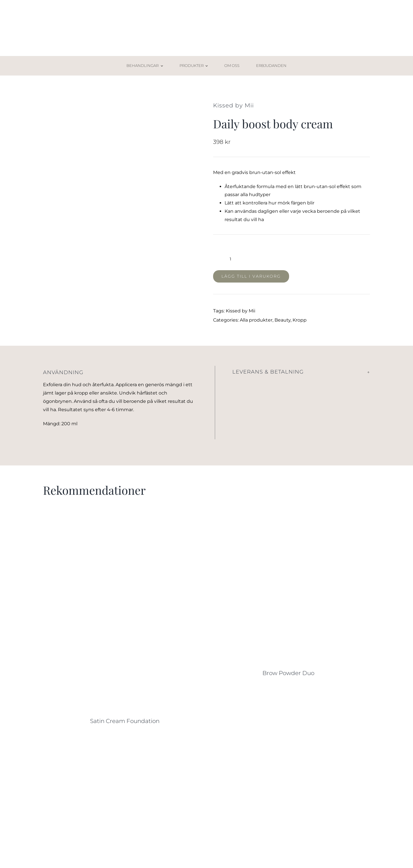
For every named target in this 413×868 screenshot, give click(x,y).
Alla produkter (256, 320)
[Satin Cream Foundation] (125, 523)
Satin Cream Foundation (125, 721)
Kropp (300, 320)
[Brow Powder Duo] (288, 523)
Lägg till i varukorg (251, 276)
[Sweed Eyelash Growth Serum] (288, 739)
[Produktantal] (231, 259)
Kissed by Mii (240, 311)
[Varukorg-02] (360, 62)
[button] (301, 372)
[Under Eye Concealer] (125, 739)
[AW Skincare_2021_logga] (206, 17)
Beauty (283, 320)
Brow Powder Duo (288, 673)
